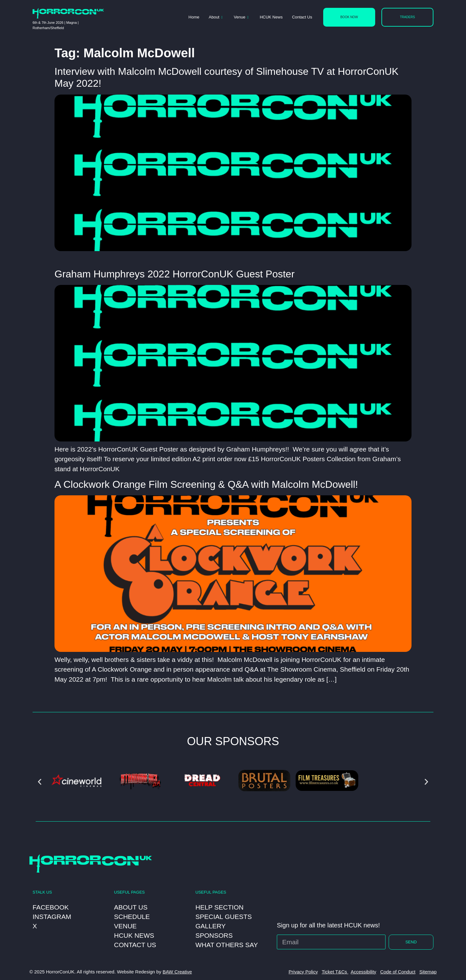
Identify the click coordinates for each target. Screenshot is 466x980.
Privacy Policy (303, 972)
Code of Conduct (398, 972)
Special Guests (224, 917)
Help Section (220, 907)
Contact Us (302, 17)
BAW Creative (177, 972)
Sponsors (214, 935)
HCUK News (271, 17)
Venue (241, 17)
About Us (131, 907)
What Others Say (227, 945)
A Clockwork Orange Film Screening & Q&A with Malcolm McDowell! (206, 484)
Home (194, 17)
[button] (40, 782)
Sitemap (428, 972)
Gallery (211, 926)
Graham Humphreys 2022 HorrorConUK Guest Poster (175, 274)
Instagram (52, 917)
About (216, 17)
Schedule (132, 917)
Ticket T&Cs (335, 972)
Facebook (51, 907)
